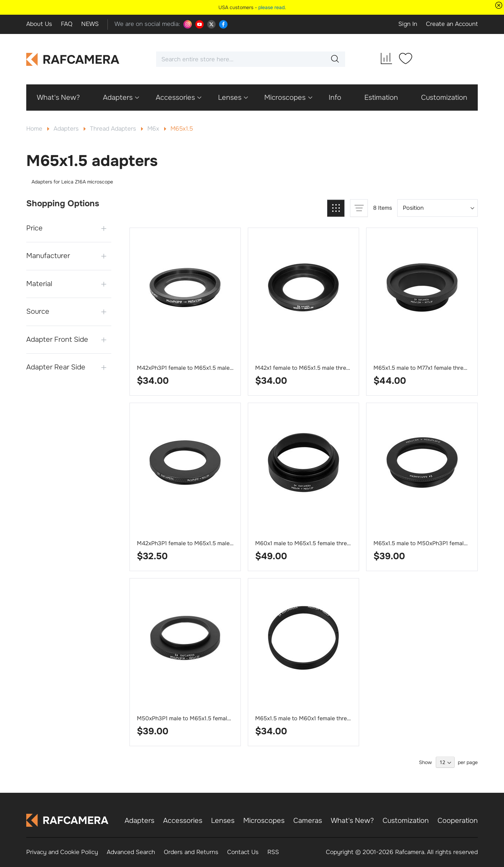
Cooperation (458, 821)
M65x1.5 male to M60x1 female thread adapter (315, 718)
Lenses (223, 821)
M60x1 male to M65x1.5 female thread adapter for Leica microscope (344, 543)
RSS (273, 852)
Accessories (183, 821)
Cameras (308, 821)
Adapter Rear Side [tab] (56, 367)
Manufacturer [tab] (48, 256)
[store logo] (73, 59)
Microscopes (264, 821)
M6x (154, 129)
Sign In (408, 24)
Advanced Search (131, 852)
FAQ (67, 24)
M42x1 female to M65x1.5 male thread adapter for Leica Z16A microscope (351, 368)
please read (271, 7)
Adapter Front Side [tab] (57, 339)
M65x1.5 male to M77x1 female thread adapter (433, 368)
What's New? (352, 821)
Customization (406, 821)
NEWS (90, 24)
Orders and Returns (191, 852)
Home (35, 129)
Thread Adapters (114, 129)
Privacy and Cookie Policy (62, 852)
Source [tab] (38, 311)
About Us (39, 24)
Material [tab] (39, 284)
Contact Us (243, 852)
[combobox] (251, 59)
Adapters (67, 129)
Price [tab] (34, 228)
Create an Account (452, 24)
